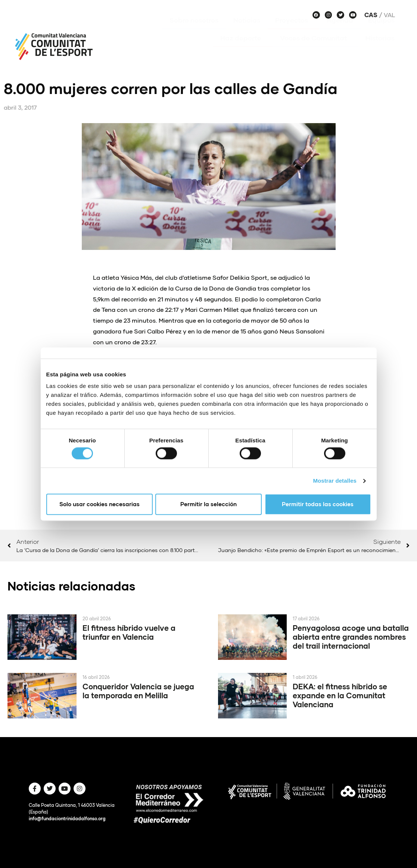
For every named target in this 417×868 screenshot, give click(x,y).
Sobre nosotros (194, 31)
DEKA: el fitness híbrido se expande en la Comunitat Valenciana (340, 695)
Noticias (247, 31)
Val (389, 15)
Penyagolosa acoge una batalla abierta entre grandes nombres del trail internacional (351, 637)
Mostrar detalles (335, 481)
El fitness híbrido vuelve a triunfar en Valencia (129, 632)
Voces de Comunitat (315, 49)
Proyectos (293, 31)
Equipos (381, 31)
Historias (380, 49)
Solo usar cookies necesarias (99, 504)
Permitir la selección (208, 504)
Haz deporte (243, 49)
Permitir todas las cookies (318, 504)
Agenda (340, 31)
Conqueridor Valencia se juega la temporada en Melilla (138, 691)
